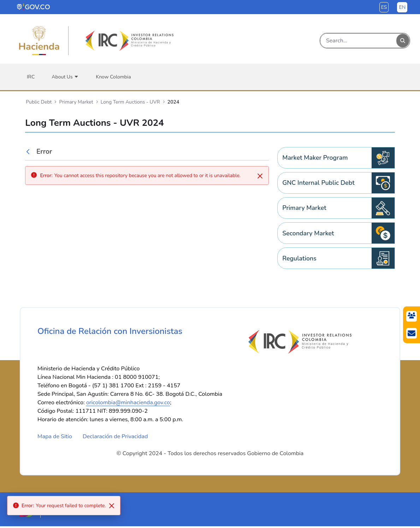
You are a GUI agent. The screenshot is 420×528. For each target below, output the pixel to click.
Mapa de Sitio (55, 438)
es (384, 7)
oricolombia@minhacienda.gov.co (128, 404)
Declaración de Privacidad (115, 438)
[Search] (358, 41)
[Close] (260, 176)
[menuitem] (31, 77)
